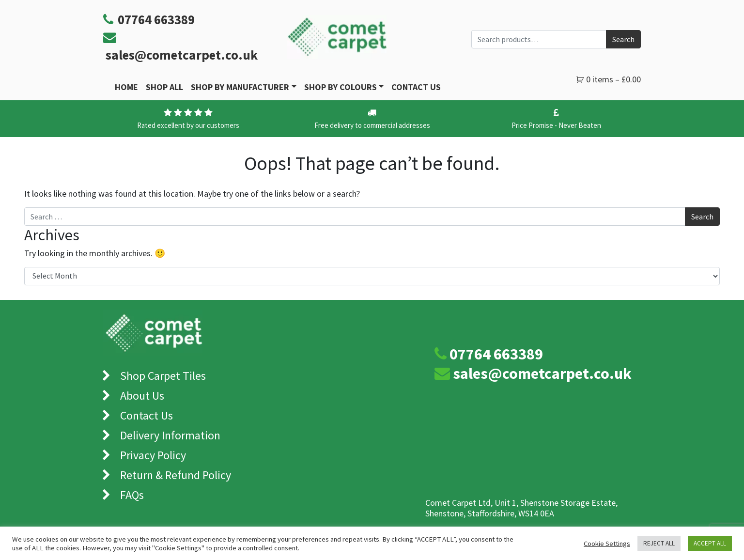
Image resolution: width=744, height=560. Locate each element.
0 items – (613, 79)
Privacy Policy (153, 455)
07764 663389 (496, 354)
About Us (142, 396)
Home (126, 87)
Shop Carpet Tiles (163, 376)
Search (623, 39)
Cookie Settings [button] (607, 544)
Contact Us (416, 87)
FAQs (132, 495)
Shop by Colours (341, 87)
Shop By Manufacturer (240, 87)
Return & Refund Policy (176, 475)
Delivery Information (170, 435)
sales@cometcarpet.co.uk (182, 55)
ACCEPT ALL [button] (710, 543)
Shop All (164, 87)
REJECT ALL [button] (659, 543)
